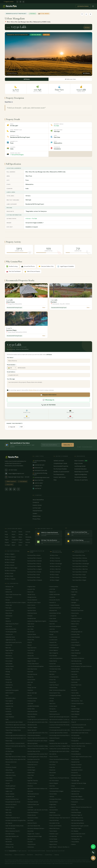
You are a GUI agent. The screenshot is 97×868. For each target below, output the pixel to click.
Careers (62, 513)
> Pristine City (30, 653)
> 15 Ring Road (74, 629)
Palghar (7, 540)
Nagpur (20, 540)
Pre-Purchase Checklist (62, 469)
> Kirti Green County (10, 834)
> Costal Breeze (8, 733)
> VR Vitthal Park (53, 836)
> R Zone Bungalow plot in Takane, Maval (37, 757)
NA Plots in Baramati (55, 561)
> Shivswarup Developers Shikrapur (36, 828)
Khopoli (7, 542)
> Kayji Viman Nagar (76, 749)
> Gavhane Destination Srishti (78, 834)
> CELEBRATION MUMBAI (33, 706)
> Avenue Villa (30, 656)
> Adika (72, 597)
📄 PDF (21, 427)
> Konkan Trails (9, 669)
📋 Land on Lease (42, 483)
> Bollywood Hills (53, 610)
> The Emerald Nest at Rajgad (56, 791)
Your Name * (10, 358)
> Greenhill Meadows (10, 788)
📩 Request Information (48, 395)
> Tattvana (51, 796)
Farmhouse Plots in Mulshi (34, 555)
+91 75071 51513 (11, 470)
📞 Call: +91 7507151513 (49, 405)
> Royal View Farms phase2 (77, 788)
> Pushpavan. (8, 679)
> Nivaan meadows (10, 794)
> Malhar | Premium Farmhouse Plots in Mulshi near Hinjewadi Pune (81, 807)
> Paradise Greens (53, 621)
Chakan (21, 542)
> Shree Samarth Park (32, 711)
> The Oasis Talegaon (32, 727)
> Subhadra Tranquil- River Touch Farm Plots (59, 818)
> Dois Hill (29, 695)
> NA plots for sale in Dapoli (34, 602)
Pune (6, 532)
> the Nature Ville (31, 796)
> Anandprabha (75, 741)
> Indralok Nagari (31, 770)
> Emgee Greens (52, 804)
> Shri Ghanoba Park (10, 828)
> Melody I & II (52, 592)
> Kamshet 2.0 (52, 602)
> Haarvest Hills (53, 642)
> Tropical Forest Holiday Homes (13, 730)
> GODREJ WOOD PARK (54, 594)
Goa (26, 534)
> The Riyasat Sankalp (32, 802)
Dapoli (13, 545)
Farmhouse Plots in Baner (34, 577)
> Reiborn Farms (75, 624)
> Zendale (51, 701)
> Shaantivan (52, 770)
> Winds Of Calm (9, 658)
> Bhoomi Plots (30, 640)
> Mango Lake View (31, 687)
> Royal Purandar (53, 637)
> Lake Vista (52, 629)
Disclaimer (30, 855)
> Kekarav (29, 645)
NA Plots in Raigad (54, 580)
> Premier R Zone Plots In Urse (78, 746)
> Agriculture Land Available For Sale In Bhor (81, 719)
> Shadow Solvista (31, 815)
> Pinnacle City (74, 773)
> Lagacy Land (8, 791)
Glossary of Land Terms (83, 480)
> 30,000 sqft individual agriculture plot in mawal (59, 717)
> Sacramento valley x (10, 698)
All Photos (27, 79)
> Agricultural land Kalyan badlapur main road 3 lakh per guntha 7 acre (38, 788)
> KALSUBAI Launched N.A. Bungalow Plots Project (16, 820)
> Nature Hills (52, 597)
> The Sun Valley (75, 693)
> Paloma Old (30, 592)
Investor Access (83, 7)
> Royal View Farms (32, 648)
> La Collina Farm (53, 640)
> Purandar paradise (32, 698)
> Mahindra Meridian (32, 714)
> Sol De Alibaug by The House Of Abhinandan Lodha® (81, 666)
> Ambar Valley (74, 810)
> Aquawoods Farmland (76, 770)
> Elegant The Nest (31, 661)
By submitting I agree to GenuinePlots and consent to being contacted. (31, 390)
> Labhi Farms (52, 616)
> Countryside (74, 682)
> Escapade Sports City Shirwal (13, 802)
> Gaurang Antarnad (32, 674)
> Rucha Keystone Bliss (11, 629)
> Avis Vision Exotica (54, 780)
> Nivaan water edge (32, 693)
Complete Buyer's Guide (62, 463)
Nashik (20, 532)
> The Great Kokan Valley (55, 669)
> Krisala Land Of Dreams (55, 826)
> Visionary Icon (9, 634)
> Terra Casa (30, 799)
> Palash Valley (9, 741)
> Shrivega (73, 706)
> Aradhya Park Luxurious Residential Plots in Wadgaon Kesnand (59, 749)
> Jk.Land (7, 783)
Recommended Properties (62, 466)
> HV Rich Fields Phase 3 (33, 664)
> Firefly (7, 719)
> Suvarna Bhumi (75, 642)
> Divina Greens (9, 661)
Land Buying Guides (83, 466)
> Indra (7, 695)
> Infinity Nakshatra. (54, 677)
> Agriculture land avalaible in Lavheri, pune (59, 719)
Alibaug (21, 534)
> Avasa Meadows (75, 714)
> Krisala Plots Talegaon (76, 796)
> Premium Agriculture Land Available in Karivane (59, 722)
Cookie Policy (48, 855)
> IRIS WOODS (8, 842)
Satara (20, 537)
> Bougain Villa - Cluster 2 (33, 834)
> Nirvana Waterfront (32, 600)
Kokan (20, 545)
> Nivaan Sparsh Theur (54, 693)
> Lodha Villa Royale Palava (56, 658)
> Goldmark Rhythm (32, 823)
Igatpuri (14, 542)
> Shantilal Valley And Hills (33, 751)
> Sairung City (52, 709)
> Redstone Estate (53, 687)
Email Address (11, 372)
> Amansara (8, 589)
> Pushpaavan (74, 802)
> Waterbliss (30, 690)
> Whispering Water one (76, 632)
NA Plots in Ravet (9, 573)
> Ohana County (75, 613)
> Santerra (73, 844)
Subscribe (68, 445)
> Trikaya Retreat (75, 842)
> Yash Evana (8, 815)
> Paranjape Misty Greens (55, 799)
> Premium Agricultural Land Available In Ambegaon (81, 730)
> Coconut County (9, 610)
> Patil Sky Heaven (9, 666)
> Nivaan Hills (52, 679)
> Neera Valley (8, 812)
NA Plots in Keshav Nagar (11, 568)
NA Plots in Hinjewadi (10, 579)
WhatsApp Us (48, 400)
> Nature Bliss (74, 717)
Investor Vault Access (62, 477)
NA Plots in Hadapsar (10, 557)
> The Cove (51, 775)
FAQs (62, 480)
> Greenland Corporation (33, 658)
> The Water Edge (75, 780)
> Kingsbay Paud (31, 586)
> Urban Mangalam (75, 645)
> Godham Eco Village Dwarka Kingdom (37, 621)
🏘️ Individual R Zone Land (42, 470)
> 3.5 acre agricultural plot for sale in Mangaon (38, 722)
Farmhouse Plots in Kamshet (34, 561)
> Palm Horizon (52, 672)
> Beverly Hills (8, 754)
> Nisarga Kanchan (32, 597)
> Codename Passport (54, 738)
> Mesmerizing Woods (32, 743)
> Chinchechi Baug (75, 608)
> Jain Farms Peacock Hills (33, 826)
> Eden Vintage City (53, 653)
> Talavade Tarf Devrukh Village (78, 783)
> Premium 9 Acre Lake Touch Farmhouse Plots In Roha (16, 727)
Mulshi (13, 534)
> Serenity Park (8, 687)
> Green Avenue (30, 624)
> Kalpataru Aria (9, 706)
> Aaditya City (52, 807)
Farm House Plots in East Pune (80, 566)
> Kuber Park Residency (33, 812)
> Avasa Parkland (75, 759)
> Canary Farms (31, 767)
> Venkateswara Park (32, 725)
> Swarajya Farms (75, 698)
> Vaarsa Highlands (32, 730)
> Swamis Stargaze (53, 783)
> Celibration (30, 791)
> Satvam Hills (30, 626)
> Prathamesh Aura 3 (32, 765)
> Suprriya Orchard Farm (55, 608)
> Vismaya (51, 698)
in (17, 2)
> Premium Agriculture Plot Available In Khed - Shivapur (38, 738)
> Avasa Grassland (75, 637)
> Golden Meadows (75, 605)
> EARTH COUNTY (9, 693)
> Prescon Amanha (53, 757)
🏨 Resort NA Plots (42, 480)
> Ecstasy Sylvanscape (32, 762)
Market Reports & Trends (83, 472)
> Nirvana (7, 600)
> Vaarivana (8, 709)
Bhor (27, 545)
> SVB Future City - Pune (76, 701)
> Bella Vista (8, 648)
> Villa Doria (30, 842)
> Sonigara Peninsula (54, 605)
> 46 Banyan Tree (9, 586)
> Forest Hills (52, 767)
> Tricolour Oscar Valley (76, 664)
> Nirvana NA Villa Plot (54, 600)
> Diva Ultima (52, 765)
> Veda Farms (52, 703)
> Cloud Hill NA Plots (54, 820)
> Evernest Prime (75, 672)
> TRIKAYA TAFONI (53, 842)
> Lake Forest (30, 703)
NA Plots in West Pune (55, 569)
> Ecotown (7, 674)
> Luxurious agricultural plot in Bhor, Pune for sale (38, 733)
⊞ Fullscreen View (70, 79)
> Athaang (7, 672)
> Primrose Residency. (76, 754)
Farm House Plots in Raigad (79, 580)
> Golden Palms (31, 773)
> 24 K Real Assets (9, 751)
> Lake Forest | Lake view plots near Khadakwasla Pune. (38, 810)
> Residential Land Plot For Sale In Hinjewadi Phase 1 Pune (16, 602)
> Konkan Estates (53, 839)
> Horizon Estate (53, 794)
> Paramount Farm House (77, 610)
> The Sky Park (8, 682)
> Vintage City (74, 589)
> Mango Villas (74, 586)
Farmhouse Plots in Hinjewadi (35, 580)
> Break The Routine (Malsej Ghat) (57, 690)
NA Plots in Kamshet (55, 572)
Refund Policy (39, 855)
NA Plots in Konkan (55, 577)
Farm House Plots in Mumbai (80, 558)
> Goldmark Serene (31, 634)
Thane (6, 537)
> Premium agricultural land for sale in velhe (16, 738)
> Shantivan (30, 786)
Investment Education (83, 469)
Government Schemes (83, 477)
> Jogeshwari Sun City (10, 640)
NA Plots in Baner (9, 576)
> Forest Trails (74, 592)
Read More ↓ (9, 102)
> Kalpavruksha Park (76, 767)
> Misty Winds (8, 613)
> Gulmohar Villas (75, 634)
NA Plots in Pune (54, 555)
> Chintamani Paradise (11, 767)
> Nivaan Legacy (75, 600)
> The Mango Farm (75, 839)
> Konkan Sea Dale (75, 669)
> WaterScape (52, 812)
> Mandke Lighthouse (10, 786)
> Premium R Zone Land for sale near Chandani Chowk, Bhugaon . (16, 746)
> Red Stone (51, 674)
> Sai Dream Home (75, 621)
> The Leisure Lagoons (76, 738)
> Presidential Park (31, 618)
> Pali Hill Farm (31, 632)
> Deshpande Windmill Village (34, 836)
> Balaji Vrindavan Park (55, 815)
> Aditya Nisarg (9, 770)
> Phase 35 (73, 722)
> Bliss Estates (52, 773)
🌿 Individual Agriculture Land (42, 477)
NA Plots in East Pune (55, 566)
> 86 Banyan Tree (9, 847)
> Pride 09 (29, 642)
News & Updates (83, 461)
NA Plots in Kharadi (10, 562)
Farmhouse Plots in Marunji (34, 564)
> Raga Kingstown (9, 650)
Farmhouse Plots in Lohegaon (35, 569)
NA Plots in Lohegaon (10, 560)
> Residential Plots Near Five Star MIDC (58, 743)
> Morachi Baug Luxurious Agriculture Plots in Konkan (16, 759)
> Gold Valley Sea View (76, 661)
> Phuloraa (73, 804)
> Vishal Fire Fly (9, 780)
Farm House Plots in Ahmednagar (81, 564)
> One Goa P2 (8, 749)
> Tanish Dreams (53, 831)
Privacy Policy (62, 519)
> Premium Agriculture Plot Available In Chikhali (16, 735)
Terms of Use (32, 390)
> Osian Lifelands (75, 650)
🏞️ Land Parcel (42, 488)
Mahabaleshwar (29, 537)
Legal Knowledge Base (83, 474)
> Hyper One (74, 616)
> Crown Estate (52, 618)
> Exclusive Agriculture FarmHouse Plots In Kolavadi (59, 735)
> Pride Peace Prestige (76, 812)
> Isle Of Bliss (30, 820)
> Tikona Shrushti (31, 844)
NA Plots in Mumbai (55, 558)
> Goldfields (52, 741)
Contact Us (62, 502)
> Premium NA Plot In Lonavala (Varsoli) (15, 743)
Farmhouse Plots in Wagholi (34, 566)
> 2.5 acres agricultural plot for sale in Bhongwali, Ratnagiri (59, 730)
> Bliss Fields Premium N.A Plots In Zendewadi (16, 757)
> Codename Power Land (33, 804)
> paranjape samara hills (33, 759)
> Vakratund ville (75, 794)
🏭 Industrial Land (42, 468)
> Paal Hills (30, 778)
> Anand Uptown (75, 751)
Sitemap (57, 855)
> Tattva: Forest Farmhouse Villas (13, 594)
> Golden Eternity (53, 661)
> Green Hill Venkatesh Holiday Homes (14, 826)
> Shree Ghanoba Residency (34, 735)
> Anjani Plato (30, 775)
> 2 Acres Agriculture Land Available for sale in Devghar (38, 719)
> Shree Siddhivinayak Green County (79, 733)
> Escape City (30, 677)
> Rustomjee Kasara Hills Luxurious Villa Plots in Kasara (38, 754)
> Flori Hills (73, 687)
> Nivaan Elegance (53, 650)
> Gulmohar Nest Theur (76, 836)
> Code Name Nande (32, 613)
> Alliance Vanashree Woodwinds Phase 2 (59, 759)
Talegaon (28, 540)
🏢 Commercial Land (42, 465)
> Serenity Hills (8, 839)
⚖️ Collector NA (42, 486)
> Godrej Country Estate (54, 666)
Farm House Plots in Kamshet (80, 572)
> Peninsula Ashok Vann (11, 762)
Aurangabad (15, 540)
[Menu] (93, 7)
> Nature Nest (30, 831)
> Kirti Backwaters (75, 735)
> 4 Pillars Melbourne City (77, 818)
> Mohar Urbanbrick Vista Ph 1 (12, 831)
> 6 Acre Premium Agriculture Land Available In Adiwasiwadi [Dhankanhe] (16, 725)
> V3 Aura (7, 765)
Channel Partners (62, 511)
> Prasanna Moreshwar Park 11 (12, 818)
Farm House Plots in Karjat (79, 575)
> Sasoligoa (73, 602)
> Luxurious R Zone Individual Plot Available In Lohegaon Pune (59, 725)
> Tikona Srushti (53, 711)
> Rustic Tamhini (31, 605)
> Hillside (29, 685)
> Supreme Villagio (75, 709)
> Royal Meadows (31, 717)
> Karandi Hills (8, 645)
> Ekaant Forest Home (76, 685)
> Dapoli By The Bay (75, 695)
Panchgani (7, 545)
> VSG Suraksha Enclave (33, 794)
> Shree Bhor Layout (53, 834)
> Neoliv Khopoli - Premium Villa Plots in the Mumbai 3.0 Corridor (59, 847)
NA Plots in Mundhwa (10, 571)
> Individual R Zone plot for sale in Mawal (37, 741)
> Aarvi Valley (30, 629)
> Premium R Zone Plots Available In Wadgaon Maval (38, 746)
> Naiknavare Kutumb (54, 714)
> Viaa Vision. (74, 674)
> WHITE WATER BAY (54, 648)
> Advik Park (52, 624)
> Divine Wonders (53, 656)
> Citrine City (74, 640)
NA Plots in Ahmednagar (56, 564)
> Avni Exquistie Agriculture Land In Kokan (59, 751)
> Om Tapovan (9, 823)
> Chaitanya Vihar (31, 701)
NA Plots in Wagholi (10, 554)
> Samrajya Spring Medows (77, 823)
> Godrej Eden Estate (10, 637)
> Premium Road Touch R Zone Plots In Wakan (38, 749)
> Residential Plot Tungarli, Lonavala (79, 826)
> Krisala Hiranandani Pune (12, 799)
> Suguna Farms (53, 844)
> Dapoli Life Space (75, 679)
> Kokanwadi (30, 672)
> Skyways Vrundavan (76, 765)
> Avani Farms (8, 626)
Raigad (13, 537)
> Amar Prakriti (9, 597)
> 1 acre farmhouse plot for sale (78, 725)
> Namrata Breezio (53, 802)
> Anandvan (74, 626)
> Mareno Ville (74, 677)
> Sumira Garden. (31, 679)
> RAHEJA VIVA (8, 592)
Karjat (6, 534)
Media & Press (62, 516)
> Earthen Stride (31, 709)
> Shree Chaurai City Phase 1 (12, 624)
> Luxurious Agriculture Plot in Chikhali (58, 733)
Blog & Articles (83, 463)
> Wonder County (31, 594)
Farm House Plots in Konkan (79, 577)
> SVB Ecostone (9, 616)
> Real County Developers (55, 626)
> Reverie (73, 648)
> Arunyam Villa (31, 589)
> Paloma (7, 618)
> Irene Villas (52, 786)
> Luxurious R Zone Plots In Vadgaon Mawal (59, 746)
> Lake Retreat (8, 714)
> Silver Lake (30, 682)
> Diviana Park (52, 682)
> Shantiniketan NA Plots (55, 613)
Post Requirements (62, 474)
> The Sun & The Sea (32, 783)
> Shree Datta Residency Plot (12, 836)
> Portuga (51, 634)
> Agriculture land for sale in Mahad (14, 722)
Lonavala (28, 532)
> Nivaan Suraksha (53, 586)
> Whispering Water (54, 632)
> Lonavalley (30, 807)
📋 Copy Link (12, 427)
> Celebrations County (10, 775)
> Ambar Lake (8, 605)
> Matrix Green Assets (76, 778)
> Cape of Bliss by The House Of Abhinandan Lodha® (59, 778)
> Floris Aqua (8, 608)
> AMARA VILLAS (9, 703)
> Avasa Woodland (9, 717)
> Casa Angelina (9, 701)
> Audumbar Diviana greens (12, 690)
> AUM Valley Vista (53, 762)
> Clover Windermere (76, 653)
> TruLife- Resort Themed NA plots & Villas (81, 757)
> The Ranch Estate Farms (77, 703)
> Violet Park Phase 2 (54, 685)
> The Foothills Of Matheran (77, 658)
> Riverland (30, 616)
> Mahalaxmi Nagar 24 (76, 815)
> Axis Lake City (52, 754)
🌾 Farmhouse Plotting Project (42, 461)
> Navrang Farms (31, 839)
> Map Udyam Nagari (76, 828)
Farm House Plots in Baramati (80, 561)
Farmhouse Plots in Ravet (34, 575)
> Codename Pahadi (54, 788)
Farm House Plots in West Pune (80, 569)
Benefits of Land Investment (62, 472)
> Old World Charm (75, 791)
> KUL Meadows (74, 831)
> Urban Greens (9, 778)
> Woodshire (8, 621)
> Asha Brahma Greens (32, 818)
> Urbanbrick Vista (10, 773)
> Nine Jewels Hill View (54, 823)
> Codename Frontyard (76, 618)
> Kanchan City (9, 653)
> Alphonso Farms (31, 610)
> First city (7, 677)
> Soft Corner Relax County (77, 820)
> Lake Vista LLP (31, 650)
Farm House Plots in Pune (79, 555)
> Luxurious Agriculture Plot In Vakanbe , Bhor (81, 743)
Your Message (11, 379)
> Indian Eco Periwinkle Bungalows (35, 666)
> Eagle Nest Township (32, 780)
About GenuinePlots (62, 500)
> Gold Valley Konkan (32, 669)
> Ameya (73, 786)
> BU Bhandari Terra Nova (77, 727)
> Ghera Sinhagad (75, 711)
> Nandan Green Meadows (33, 637)
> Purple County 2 (53, 645)
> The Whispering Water (11, 632)
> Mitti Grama (8, 656)
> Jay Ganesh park (10, 796)
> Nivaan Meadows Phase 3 (77, 799)
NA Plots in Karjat (54, 575)
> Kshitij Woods (9, 664)
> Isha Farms (74, 690)
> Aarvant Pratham (10, 807)
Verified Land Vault (62, 461)
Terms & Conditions (20, 855)
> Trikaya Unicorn (9, 844)
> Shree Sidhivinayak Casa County (13, 642)
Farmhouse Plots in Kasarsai (34, 558)
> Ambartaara (30, 847)
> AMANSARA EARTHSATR (55, 695)
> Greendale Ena (9, 685)
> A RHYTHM (52, 589)
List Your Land (62, 508)
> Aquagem (73, 594)
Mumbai (14, 532)
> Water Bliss (74, 656)
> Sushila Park (52, 664)
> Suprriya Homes (31, 608)
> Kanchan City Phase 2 (11, 804)
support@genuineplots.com (14, 473)
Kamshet (28, 542)
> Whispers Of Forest (76, 775)
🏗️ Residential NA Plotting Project (42, 474)
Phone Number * (12, 365)
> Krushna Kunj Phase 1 (54, 727)
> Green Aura (8, 810)
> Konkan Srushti (53, 706)
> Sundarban (8, 711)
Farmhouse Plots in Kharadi (34, 572)
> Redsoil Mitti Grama (54, 828)
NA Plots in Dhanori (10, 565)
